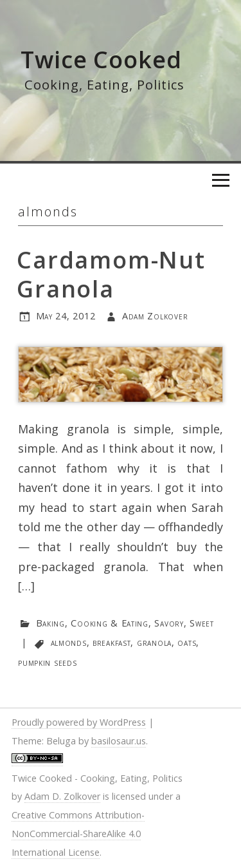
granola (154, 642)
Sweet (202, 623)
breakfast (112, 642)
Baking (50, 623)
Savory (169, 623)
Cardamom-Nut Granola (111, 274)
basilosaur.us (119, 741)
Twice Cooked (101, 60)
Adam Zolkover (155, 316)
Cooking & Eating (110, 623)
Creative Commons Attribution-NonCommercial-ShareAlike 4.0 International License (78, 834)
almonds (69, 642)
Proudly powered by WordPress (79, 722)
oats (187, 642)
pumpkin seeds (47, 662)
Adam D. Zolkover (62, 796)
